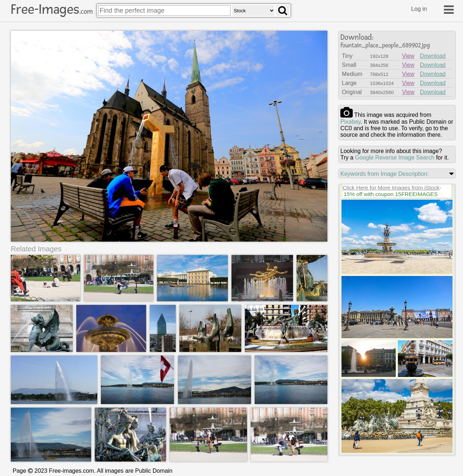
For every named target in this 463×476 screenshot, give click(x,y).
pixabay (351, 122)
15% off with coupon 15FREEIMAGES (391, 194)
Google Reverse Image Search (395, 158)
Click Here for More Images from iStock (391, 188)
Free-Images (52, 9)
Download (433, 56)
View (408, 56)
